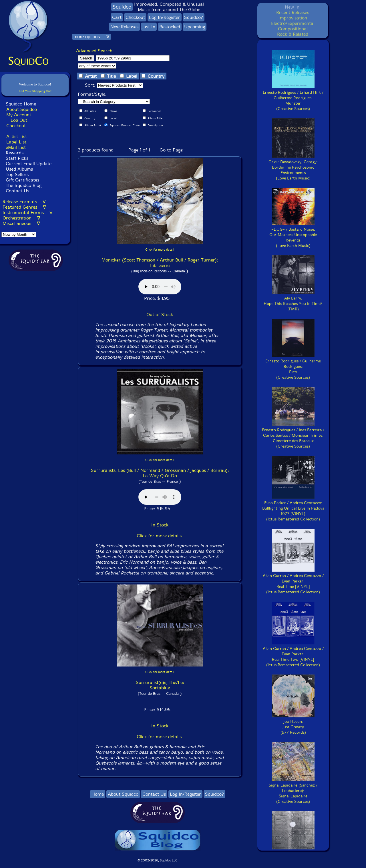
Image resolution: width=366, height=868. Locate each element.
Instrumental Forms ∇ (28, 212)
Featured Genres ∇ (24, 207)
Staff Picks (17, 158)
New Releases (124, 27)
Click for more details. (160, 536)
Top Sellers (17, 174)
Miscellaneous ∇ (21, 223)
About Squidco (22, 109)
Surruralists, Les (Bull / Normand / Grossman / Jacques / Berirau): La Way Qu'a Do (160, 473)
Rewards (15, 153)
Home (98, 794)
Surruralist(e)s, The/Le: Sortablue (160, 685)
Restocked (170, 27)
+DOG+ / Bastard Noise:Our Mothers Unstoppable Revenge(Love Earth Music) (293, 235)
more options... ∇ (91, 37)
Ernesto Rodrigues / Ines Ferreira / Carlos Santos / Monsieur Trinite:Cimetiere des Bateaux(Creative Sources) (293, 435)
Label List (16, 142)
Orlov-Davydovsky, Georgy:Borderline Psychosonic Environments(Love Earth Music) (293, 167)
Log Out (19, 120)
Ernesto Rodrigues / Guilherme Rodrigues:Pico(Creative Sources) (293, 367)
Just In (149, 27)
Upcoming (195, 27)
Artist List (17, 136)
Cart (117, 17)
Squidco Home (21, 104)
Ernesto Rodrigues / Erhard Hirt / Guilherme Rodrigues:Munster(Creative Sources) (293, 98)
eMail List (16, 147)
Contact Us (17, 191)
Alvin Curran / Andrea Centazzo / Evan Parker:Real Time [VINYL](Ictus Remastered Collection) (293, 581)
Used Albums (19, 169)
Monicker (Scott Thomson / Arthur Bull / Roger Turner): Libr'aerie (160, 263)
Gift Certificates (22, 180)
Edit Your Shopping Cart (35, 91)
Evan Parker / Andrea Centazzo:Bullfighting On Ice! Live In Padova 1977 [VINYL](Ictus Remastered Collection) (293, 508)
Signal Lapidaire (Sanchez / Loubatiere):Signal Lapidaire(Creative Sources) (293, 791)
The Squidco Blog (24, 185)
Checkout (16, 126)
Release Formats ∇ (24, 202)
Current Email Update (28, 164)
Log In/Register (165, 17)
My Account (19, 115)
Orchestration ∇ (21, 218)
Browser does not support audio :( (160, 287)
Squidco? (194, 17)
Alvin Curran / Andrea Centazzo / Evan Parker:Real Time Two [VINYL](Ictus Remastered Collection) (293, 654)
